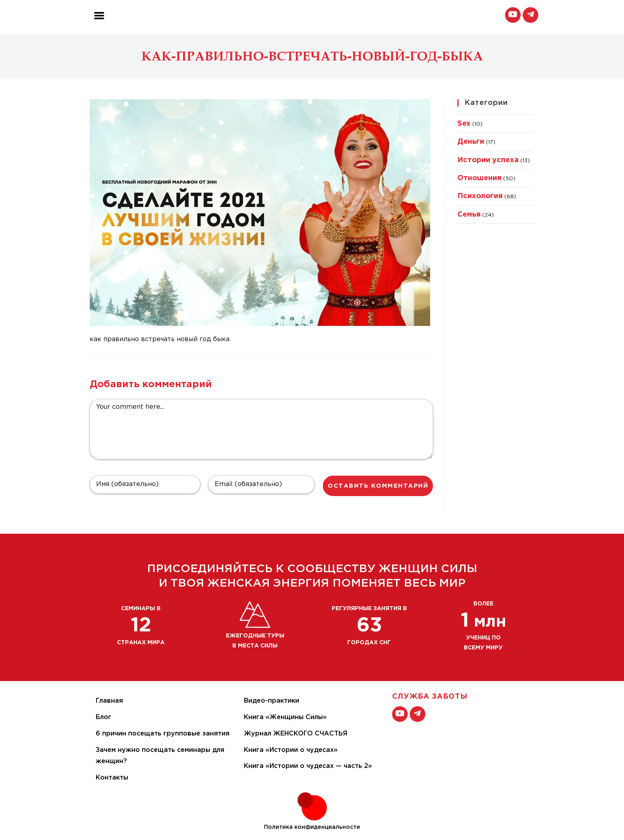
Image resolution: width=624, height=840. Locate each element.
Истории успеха (488, 160)
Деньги (471, 142)
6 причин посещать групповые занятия (163, 734)
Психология (480, 196)
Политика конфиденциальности (312, 827)
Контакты (112, 778)
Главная (109, 701)
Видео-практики (272, 701)
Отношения (479, 178)
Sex (464, 124)
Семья (469, 215)
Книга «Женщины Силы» (285, 717)
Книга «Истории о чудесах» (291, 750)
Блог (104, 717)
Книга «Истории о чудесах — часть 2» (308, 766)
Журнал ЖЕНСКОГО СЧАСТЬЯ (296, 734)
